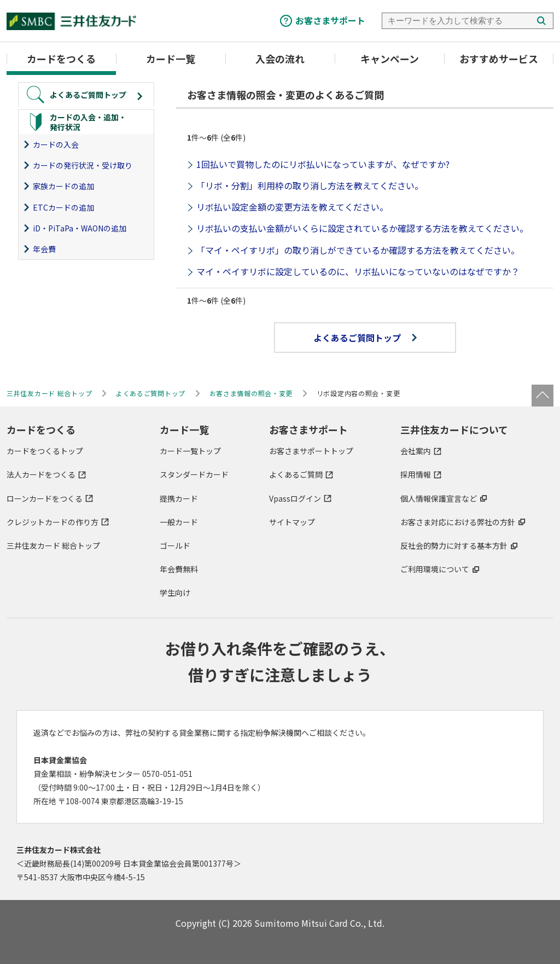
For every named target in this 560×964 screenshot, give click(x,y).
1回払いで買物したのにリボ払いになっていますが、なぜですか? (323, 164)
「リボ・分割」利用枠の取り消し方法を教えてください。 (310, 185)
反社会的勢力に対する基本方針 (454, 545)
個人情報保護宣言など (439, 498)
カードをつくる (61, 59)
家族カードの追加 (63, 186)
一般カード (179, 522)
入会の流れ (280, 59)
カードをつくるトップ (45, 451)
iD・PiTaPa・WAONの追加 (80, 228)
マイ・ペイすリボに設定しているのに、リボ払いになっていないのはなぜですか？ (358, 271)
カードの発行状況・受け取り (83, 165)
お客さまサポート (330, 20)
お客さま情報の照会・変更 (251, 393)
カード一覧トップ (190, 451)
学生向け (175, 593)
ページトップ (542, 396)
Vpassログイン (295, 498)
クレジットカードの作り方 (52, 522)
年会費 (44, 249)
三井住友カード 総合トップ (53, 545)
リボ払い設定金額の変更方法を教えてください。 (292, 207)
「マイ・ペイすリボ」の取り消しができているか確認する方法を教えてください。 (358, 250)
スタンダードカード (194, 474)
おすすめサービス (499, 59)
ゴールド (175, 545)
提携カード (179, 498)
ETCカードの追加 (63, 207)
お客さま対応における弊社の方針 (458, 522)
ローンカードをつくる (45, 498)
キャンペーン (390, 59)
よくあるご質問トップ (365, 338)
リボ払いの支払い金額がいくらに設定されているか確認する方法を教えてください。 (362, 228)
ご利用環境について (435, 569)
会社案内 (416, 451)
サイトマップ (292, 522)
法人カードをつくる (41, 474)
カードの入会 (56, 144)
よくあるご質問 (296, 474)
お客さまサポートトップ (311, 451)
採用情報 (416, 474)
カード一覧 (171, 59)
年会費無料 (179, 569)
